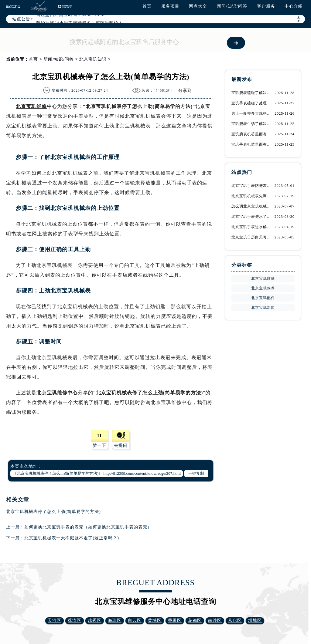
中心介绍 (294, 6)
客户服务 (266, 6)
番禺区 (175, 620)
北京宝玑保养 (263, 288)
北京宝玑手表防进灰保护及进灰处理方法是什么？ (253, 186)
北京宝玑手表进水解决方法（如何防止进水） (253, 227)
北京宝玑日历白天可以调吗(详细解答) (253, 237)
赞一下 (99, 445)
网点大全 (198, 6)
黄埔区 (155, 620)
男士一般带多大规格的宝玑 (253, 113)
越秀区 (95, 620)
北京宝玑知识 (93, 59)
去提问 (121, 445)
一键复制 (196, 473)
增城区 (255, 620)
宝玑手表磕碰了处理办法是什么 (253, 103)
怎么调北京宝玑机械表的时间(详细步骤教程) (253, 206)
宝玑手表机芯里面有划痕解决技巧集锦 (253, 144)
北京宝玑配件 (263, 298)
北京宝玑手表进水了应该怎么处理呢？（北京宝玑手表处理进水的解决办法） (253, 217)
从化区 (235, 620)
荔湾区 (75, 620)
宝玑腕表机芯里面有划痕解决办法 (253, 134)
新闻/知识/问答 (232, 6)
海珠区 (115, 620)
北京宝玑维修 (31, 106)
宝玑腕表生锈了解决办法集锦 (253, 124)
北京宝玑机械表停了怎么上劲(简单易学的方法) (53, 512)
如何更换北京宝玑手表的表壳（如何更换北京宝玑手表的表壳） (88, 527)
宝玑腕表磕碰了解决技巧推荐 (253, 93)
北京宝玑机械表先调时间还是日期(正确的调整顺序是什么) (253, 196)
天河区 (55, 620)
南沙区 (215, 620)
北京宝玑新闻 (263, 308)
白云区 (135, 620)
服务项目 (170, 6)
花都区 (195, 620)
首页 (147, 6)
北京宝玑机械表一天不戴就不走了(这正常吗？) (72, 538)
